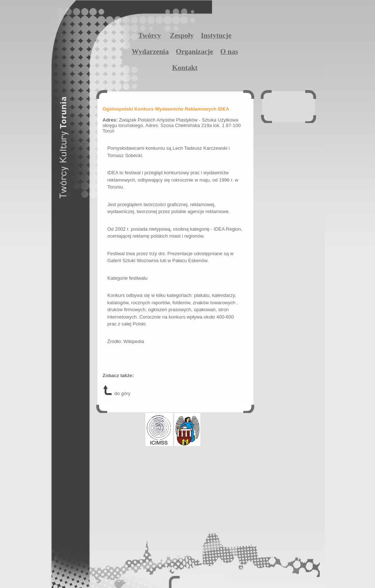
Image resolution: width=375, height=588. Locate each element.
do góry (116, 393)
